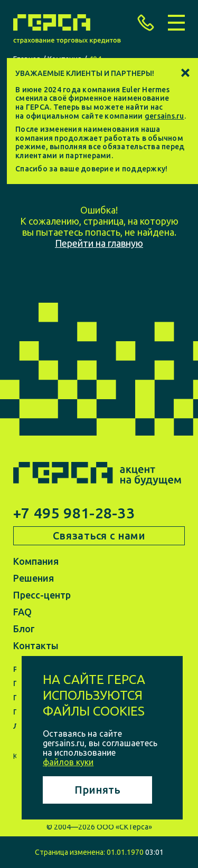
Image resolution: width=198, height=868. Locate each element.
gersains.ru (164, 116)
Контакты (36, 645)
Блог (24, 629)
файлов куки (68, 762)
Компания (36, 561)
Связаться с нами (99, 536)
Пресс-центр (42, 595)
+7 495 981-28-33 (74, 513)
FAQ (22, 612)
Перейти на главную (99, 243)
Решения (34, 578)
